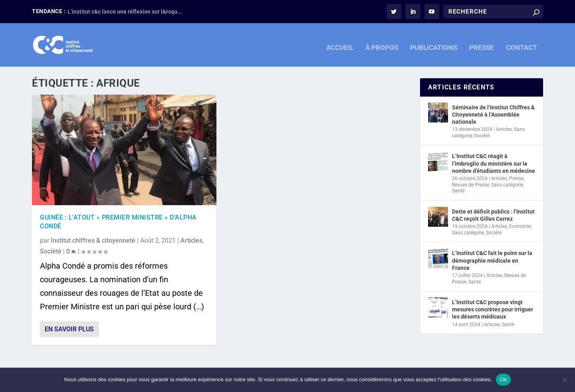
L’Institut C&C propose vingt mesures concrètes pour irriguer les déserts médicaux (493, 309)
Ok (503, 379)
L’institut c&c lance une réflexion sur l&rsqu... (125, 12)
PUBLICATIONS (434, 43)
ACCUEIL (340, 43)
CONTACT (521, 43)
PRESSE (482, 43)
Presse (516, 178)
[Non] (564, 380)
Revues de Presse (471, 184)
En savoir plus (69, 329)
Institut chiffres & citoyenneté (93, 240)
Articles (191, 240)
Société (51, 251)
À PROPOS (382, 43)
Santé (458, 191)
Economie (520, 226)
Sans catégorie (507, 184)
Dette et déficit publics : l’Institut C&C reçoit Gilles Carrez (493, 215)
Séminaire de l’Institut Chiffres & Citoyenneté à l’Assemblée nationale (493, 114)
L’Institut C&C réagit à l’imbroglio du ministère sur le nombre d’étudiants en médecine (494, 163)
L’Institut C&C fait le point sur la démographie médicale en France (492, 260)
